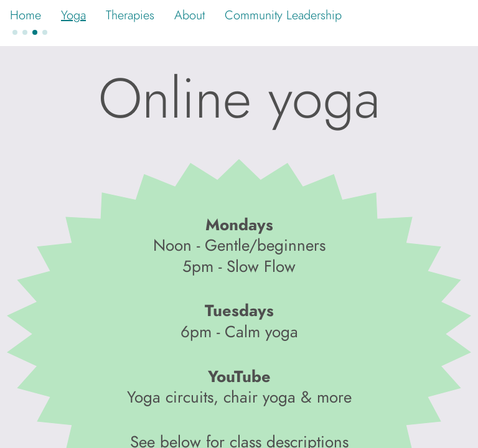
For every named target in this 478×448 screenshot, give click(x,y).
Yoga (73, 15)
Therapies (130, 15)
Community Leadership (283, 15)
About (190, 15)
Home (26, 15)
